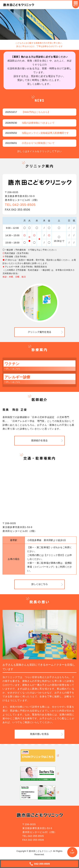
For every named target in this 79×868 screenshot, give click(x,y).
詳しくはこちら (39, 584)
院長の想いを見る (39, 734)
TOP (72, 853)
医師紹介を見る (39, 441)
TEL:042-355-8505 (20, 205)
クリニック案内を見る (39, 332)
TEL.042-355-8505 (33, 836)
